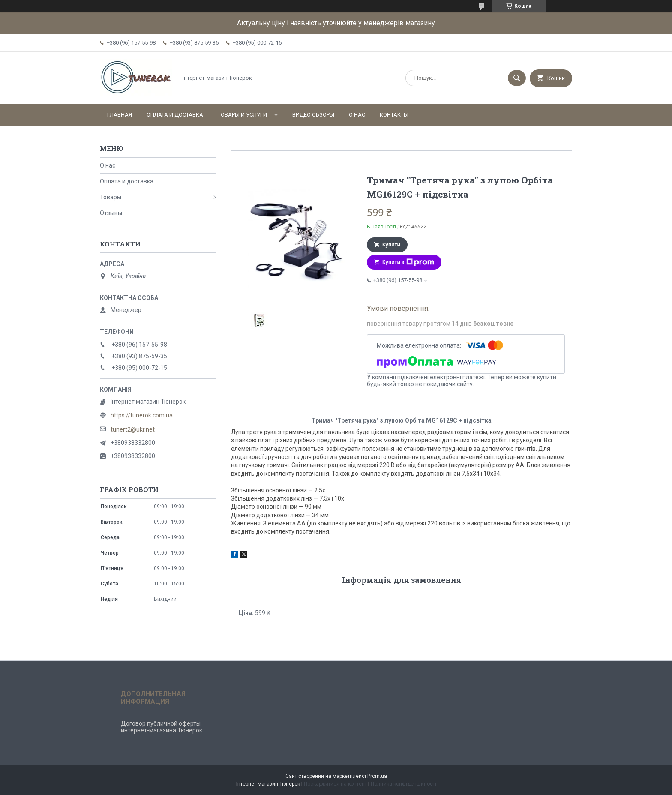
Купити (391, 245)
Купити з (408, 262)
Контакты (394, 115)
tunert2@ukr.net (133, 429)
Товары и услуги (242, 115)
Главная (120, 115)
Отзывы (111, 213)
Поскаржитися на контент (335, 784)
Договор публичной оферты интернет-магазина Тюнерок (162, 727)
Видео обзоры (313, 115)
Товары (111, 197)
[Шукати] (517, 78)
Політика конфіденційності (403, 784)
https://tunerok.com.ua (142, 415)
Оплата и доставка (175, 115)
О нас (357, 115)
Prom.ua (377, 776)
